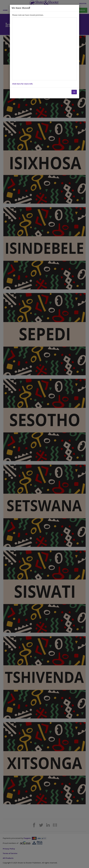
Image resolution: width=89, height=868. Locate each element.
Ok (74, 92)
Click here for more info (22, 84)
